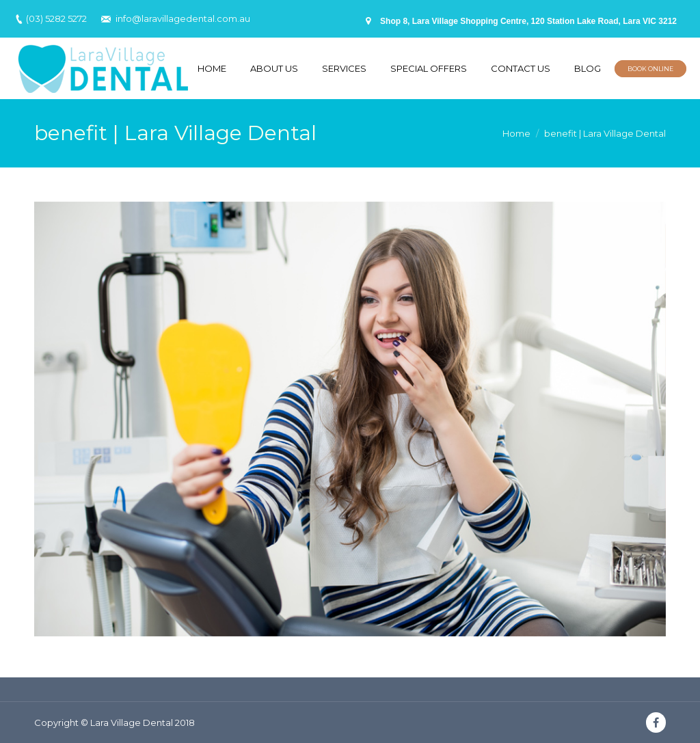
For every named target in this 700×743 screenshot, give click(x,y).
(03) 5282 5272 (56, 18)
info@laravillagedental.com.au (183, 18)
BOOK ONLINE (650, 69)
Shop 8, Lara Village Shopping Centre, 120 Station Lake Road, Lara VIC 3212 (528, 21)
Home (516, 133)
